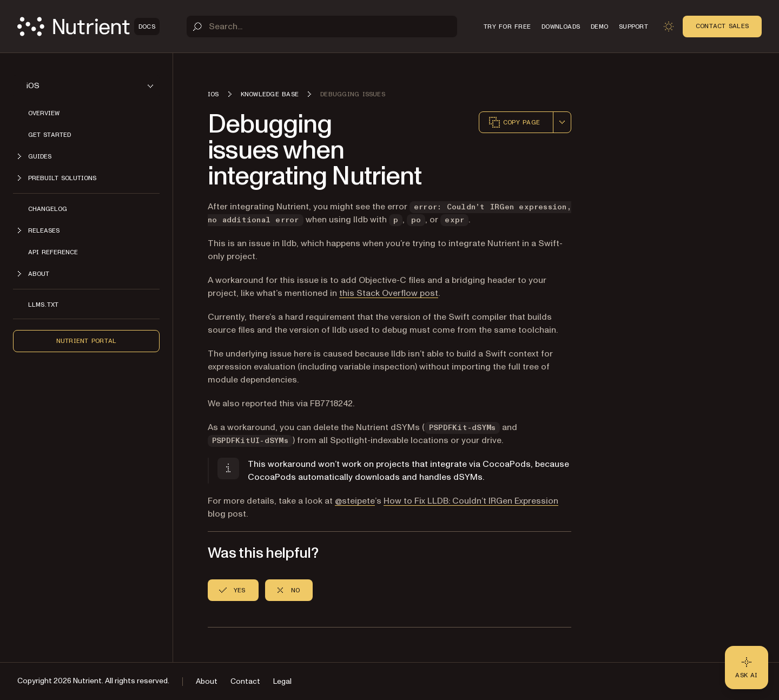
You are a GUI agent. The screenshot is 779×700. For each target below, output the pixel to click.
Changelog (48, 209)
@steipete (355, 501)
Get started (49, 135)
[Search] (322, 27)
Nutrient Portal (87, 341)
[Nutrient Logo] (88, 27)
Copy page (514, 122)
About (207, 681)
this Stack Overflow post (389, 293)
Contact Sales (722, 26)
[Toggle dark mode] (669, 27)
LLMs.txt (43, 305)
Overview (44, 113)
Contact (245, 681)
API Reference (53, 252)
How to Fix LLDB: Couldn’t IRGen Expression (471, 501)
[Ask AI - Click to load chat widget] (747, 668)
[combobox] (562, 122)
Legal (282, 681)
